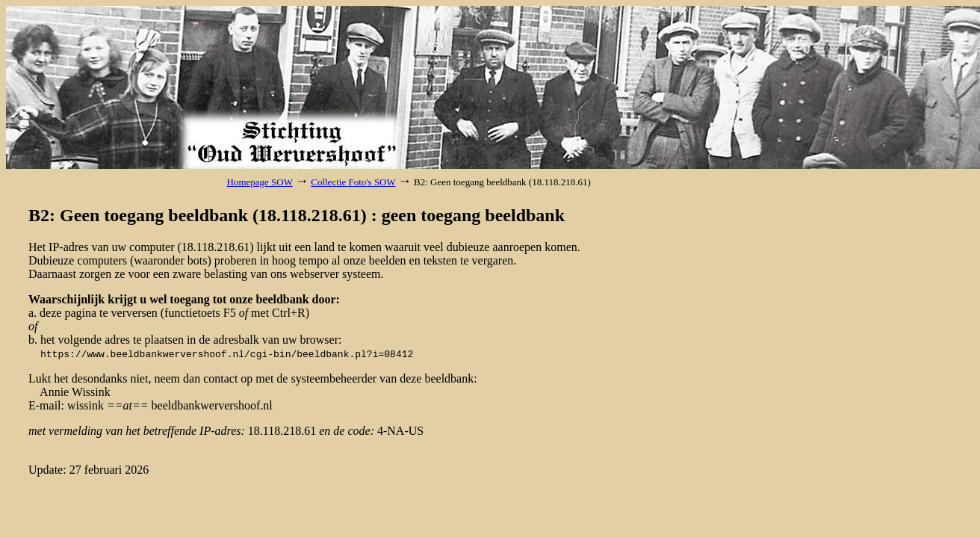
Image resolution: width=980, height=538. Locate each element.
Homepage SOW (260, 182)
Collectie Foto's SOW (353, 182)
